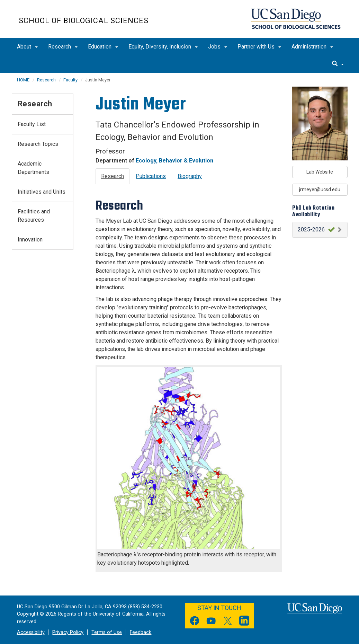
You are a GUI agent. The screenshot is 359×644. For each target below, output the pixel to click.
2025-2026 (311, 230)
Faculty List (32, 124)
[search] (338, 64)
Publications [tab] (151, 176)
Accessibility (31, 632)
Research (63, 47)
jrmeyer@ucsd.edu (320, 189)
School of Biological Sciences (84, 21)
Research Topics (38, 144)
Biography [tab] (190, 176)
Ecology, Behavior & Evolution (174, 161)
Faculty (70, 80)
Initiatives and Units (42, 192)
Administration (312, 47)
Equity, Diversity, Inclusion (163, 47)
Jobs (218, 47)
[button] (320, 230)
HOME (23, 80)
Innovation (30, 240)
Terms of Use (107, 632)
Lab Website (320, 172)
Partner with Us (259, 47)
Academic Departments (33, 168)
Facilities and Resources (34, 216)
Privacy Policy (68, 632)
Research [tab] (113, 176)
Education (103, 47)
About (27, 47)
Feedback (141, 632)
